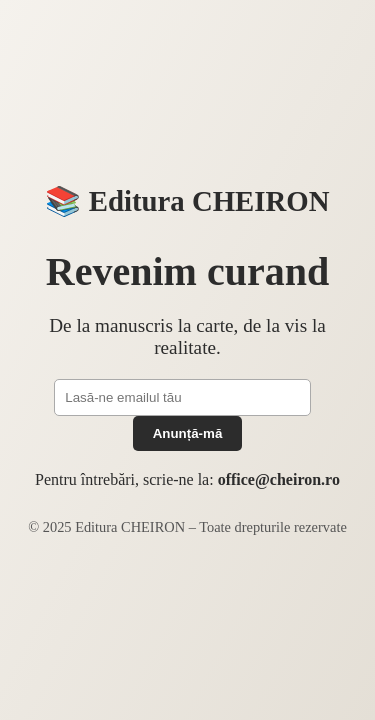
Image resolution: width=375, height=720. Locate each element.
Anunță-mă (188, 433)
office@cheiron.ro (279, 479)
